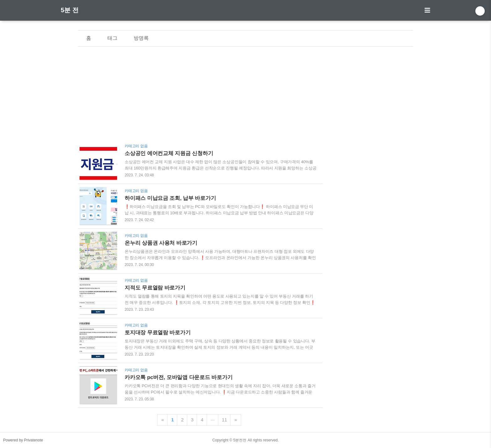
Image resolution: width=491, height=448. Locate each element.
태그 (112, 38)
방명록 (141, 38)
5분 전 (70, 10)
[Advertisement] (200, 97)
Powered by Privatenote (23, 440)
